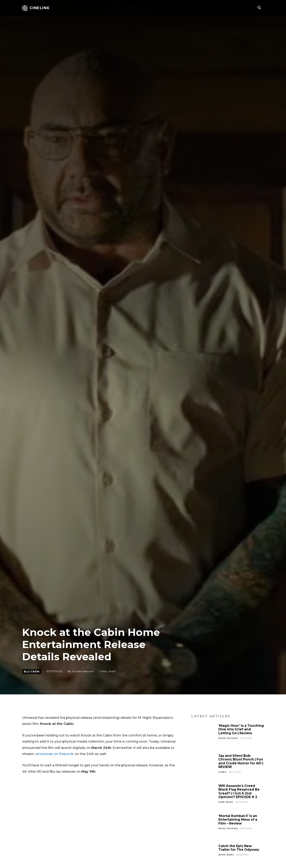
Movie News (226, 855)
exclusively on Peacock (55, 754)
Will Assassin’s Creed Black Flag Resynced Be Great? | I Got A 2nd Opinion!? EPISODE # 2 (239, 791)
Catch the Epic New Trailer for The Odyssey (239, 848)
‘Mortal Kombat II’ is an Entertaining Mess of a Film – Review (238, 820)
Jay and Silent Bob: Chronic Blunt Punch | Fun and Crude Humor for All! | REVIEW (241, 761)
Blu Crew (32, 672)
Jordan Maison (83, 671)
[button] (259, 8)
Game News (226, 802)
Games (222, 772)
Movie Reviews (228, 738)
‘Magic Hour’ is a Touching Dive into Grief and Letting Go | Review (240, 729)
